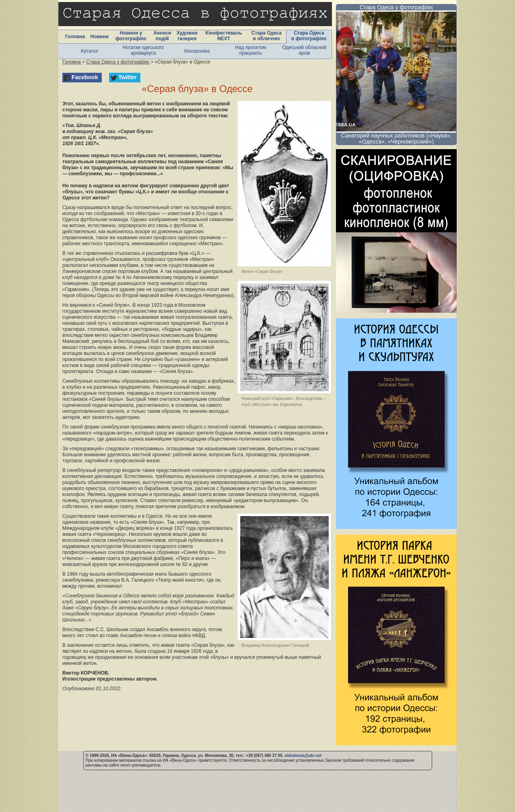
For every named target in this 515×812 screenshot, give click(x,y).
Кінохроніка (197, 51)
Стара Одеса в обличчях (267, 36)
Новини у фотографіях (131, 36)
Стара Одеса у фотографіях (397, 7)
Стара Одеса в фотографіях (309, 36)
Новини (99, 37)
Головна (75, 37)
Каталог (90, 51)
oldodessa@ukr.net (303, 756)
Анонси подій (162, 36)
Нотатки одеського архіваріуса (143, 50)
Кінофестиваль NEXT (224, 36)
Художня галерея (187, 36)
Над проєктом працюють (250, 50)
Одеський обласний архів (304, 50)
